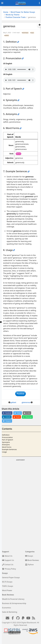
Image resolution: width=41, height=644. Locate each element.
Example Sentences (9, 449)
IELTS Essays (7, 582)
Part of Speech (7, 440)
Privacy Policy (9, 569)
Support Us (8, 560)
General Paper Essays (11, 577)
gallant (13, 402)
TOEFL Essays (8, 586)
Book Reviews (32, 560)
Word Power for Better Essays (23, 12)
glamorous (26, 402)
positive (7, 35)
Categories (30, 552)
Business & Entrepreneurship (14, 603)
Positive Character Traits (16, 17)
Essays (32, 33)
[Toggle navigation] (2, 3)
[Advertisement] (20, 481)
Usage (4, 452)
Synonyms (6, 442)
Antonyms (6, 445)
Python (29, 565)
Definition (6, 435)
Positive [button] (21, 394)
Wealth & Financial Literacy (13, 599)
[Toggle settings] (39, 3)
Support (6, 552)
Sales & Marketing (10, 612)
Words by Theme (12, 15)
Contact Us (8, 565)
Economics (6, 608)
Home (6, 12)
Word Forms (7, 447)
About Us (7, 556)
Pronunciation (7, 437)
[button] (40, 25)
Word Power (25, 33)
